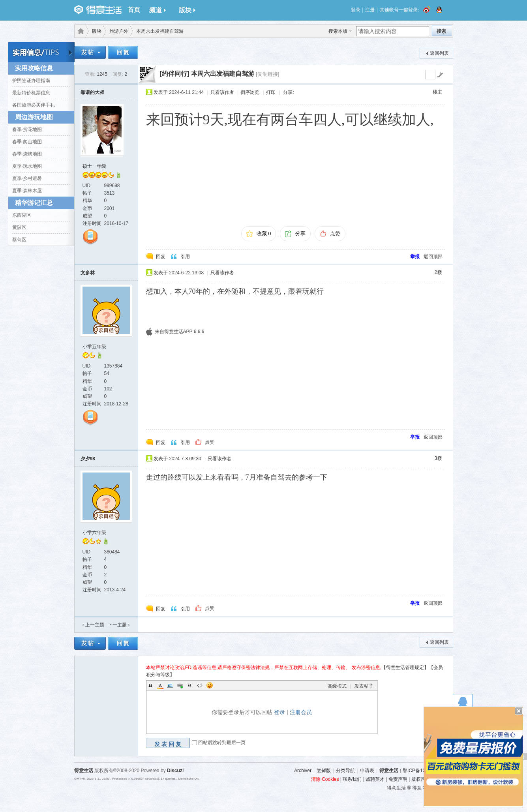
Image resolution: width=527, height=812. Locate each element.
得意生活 (389, 771)
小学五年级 (94, 347)
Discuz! (175, 771)
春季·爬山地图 (27, 142)
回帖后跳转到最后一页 (222, 743)
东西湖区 (22, 215)
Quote (190, 685)
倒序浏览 (250, 92)
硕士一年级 (94, 166)
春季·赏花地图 (27, 129)
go (440, 75)
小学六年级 (94, 533)
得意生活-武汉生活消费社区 (79, 31)
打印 (271, 92)
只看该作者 (222, 92)
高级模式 (337, 686)
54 (107, 373)
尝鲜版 (324, 771)
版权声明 (421, 779)
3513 (110, 193)
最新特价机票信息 (31, 93)
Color (160, 685)
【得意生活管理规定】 (405, 668)
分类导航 (345, 771)
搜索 (441, 31)
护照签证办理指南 (31, 81)
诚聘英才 (375, 779)
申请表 (367, 771)
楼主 (437, 92)
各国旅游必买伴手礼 (34, 105)
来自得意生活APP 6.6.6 (180, 332)
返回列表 (439, 53)
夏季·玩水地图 (27, 166)
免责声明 (398, 779)
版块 (187, 10)
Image (170, 685)
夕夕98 (88, 459)
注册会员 (301, 712)
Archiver (303, 771)
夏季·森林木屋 (27, 191)
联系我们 (352, 779)
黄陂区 (19, 227)
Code (200, 685)
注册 (370, 10)
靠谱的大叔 (92, 92)
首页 (134, 10)
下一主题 (119, 625)
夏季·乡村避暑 (27, 178)
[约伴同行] (175, 74)
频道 (158, 10)
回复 (161, 257)
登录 (356, 10)
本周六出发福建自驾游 (223, 74)
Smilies (210, 685)
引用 (185, 257)
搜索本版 (338, 31)
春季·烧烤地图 (27, 154)
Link (180, 685)
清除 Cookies (325, 779)
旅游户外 (119, 31)
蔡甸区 (19, 240)
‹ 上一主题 (93, 625)
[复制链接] (267, 74)
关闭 (519, 711)
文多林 (88, 273)
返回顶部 (433, 257)
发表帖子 (364, 686)
